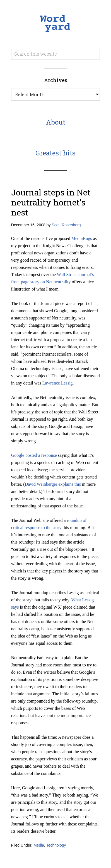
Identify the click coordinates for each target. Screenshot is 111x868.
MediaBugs (82, 238)
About (56, 122)
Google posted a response (34, 455)
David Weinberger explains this (53, 484)
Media (39, 845)
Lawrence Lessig (58, 383)
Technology (56, 845)
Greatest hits (55, 153)
